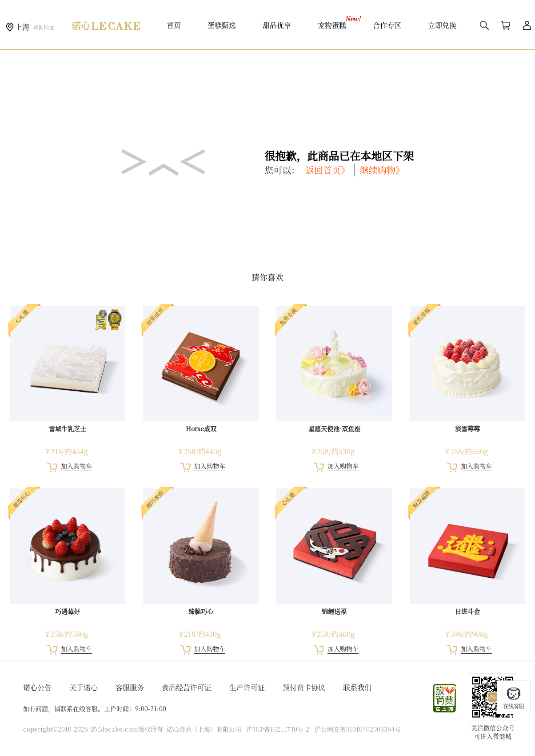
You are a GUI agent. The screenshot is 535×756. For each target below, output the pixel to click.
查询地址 (44, 27)
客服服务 (130, 687)
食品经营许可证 (187, 687)
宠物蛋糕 (332, 25)
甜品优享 (277, 25)
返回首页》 (327, 170)
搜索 (484, 25)
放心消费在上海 (445, 698)
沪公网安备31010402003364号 (358, 729)
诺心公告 (37, 687)
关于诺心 (84, 687)
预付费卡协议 (304, 687)
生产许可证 (247, 687)
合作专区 (387, 25)
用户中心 (527, 25)
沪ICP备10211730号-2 (278, 729)
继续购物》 (382, 170)
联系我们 (357, 687)
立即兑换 (442, 25)
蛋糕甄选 (222, 25)
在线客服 (514, 698)
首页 (174, 25)
